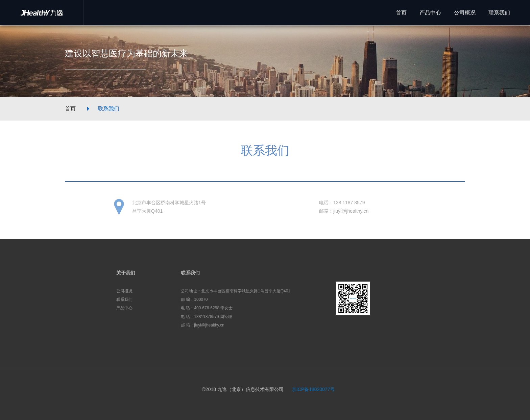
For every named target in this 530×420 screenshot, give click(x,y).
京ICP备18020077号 (313, 389)
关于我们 (126, 273)
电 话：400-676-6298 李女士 (207, 308)
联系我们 (109, 109)
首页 (70, 109)
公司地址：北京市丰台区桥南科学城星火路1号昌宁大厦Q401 (236, 291)
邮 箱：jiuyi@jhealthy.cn (203, 325)
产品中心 (124, 308)
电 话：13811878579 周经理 (207, 317)
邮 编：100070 (194, 299)
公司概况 (124, 291)
